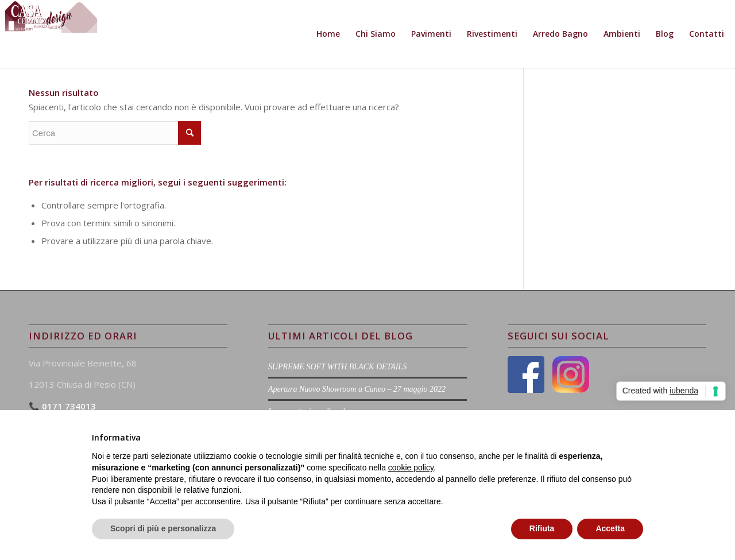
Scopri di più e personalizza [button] (163, 528)
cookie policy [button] (411, 468)
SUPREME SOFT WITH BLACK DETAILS (337, 367)
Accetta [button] (610, 528)
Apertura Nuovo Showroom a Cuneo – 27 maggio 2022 (357, 389)
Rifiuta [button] (542, 528)
